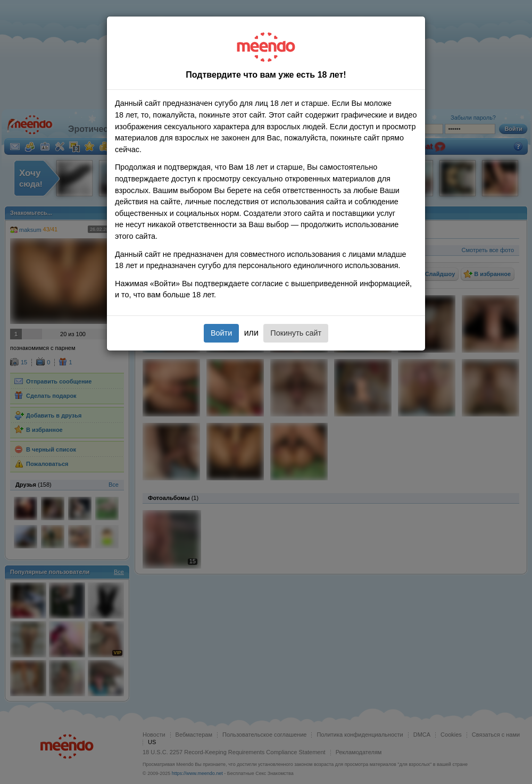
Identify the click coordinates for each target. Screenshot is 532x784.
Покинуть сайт (296, 333)
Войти (221, 333)
